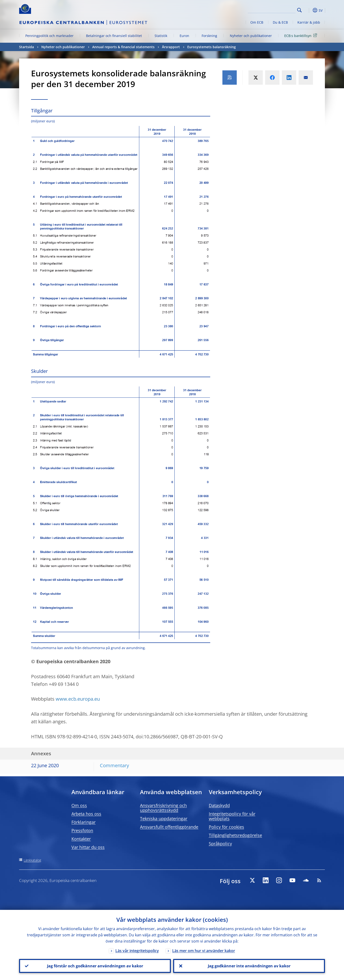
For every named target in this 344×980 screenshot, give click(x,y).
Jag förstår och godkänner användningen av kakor (95, 966)
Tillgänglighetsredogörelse (235, 835)
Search (299, 10)
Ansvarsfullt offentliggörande (169, 827)
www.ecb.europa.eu (78, 699)
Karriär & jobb (309, 22)
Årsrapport (171, 47)
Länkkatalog (32, 860)
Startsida (27, 47)
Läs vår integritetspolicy (137, 951)
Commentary (114, 765)
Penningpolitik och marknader (49, 36)
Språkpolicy (220, 844)
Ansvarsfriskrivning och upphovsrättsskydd (163, 808)
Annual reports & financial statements (123, 47)
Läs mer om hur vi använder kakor (204, 951)
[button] (308, 10)
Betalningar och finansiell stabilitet (114, 36)
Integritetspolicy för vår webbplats (232, 816)
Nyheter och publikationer (251, 36)
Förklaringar (83, 822)
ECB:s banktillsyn (301, 35)
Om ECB (257, 22)
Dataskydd (219, 805)
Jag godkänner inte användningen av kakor (249, 966)
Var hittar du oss (88, 847)
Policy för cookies (226, 827)
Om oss (79, 805)
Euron (184, 36)
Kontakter (81, 839)
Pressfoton (82, 830)
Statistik (161, 36)
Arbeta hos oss (86, 814)
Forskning (209, 36)
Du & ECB (280, 22)
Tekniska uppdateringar (164, 818)
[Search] (272, 10)
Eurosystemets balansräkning (212, 47)
